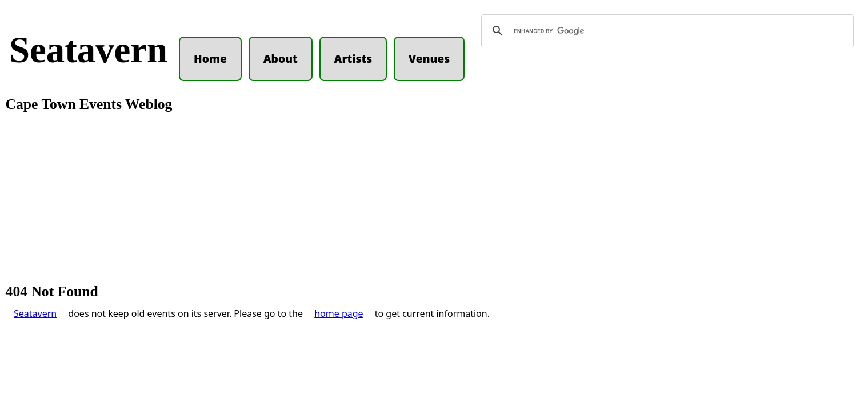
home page (339, 313)
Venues (429, 59)
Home (210, 59)
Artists (353, 59)
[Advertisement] (434, 199)
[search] (666, 31)
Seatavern (88, 50)
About (281, 59)
